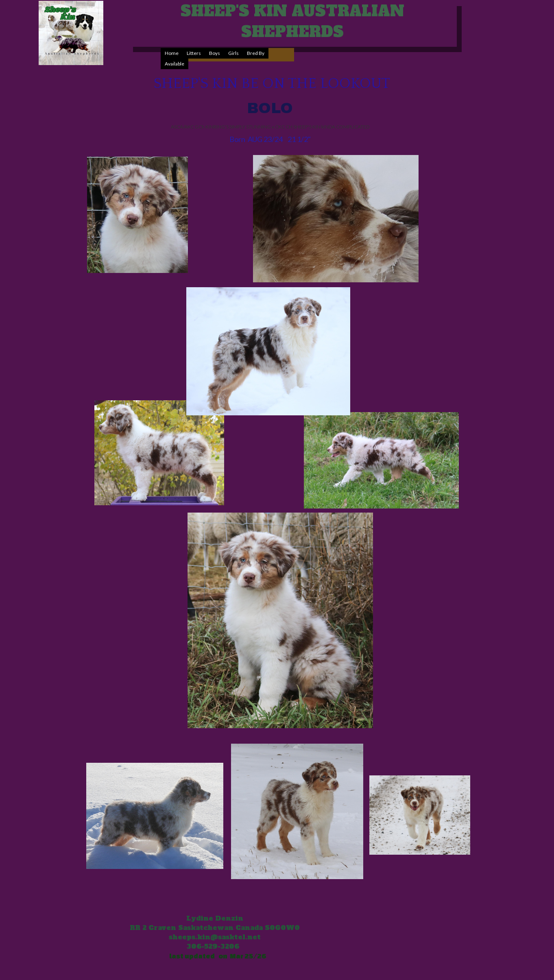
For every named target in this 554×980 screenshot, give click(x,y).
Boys (215, 53)
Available (174, 64)
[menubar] (227, 59)
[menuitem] (172, 53)
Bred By (256, 53)
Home (172, 53)
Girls (233, 53)
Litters (194, 53)
